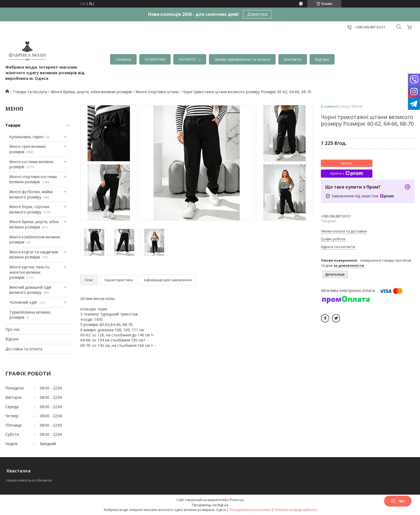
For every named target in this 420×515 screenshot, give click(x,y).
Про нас (13, 329)
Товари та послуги (30, 92)
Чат (398, 501)
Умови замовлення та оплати (242, 59)
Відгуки (322, 59)
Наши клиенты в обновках (29, 480)
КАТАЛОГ (188, 59)
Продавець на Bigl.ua (210, 505)
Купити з (346, 174)
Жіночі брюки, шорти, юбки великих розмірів (91, 92)
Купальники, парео (27, 137)
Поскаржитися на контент (250, 510)
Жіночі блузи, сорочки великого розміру (29, 209)
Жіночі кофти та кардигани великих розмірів (34, 255)
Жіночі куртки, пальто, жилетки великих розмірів (30, 272)
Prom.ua (237, 500)
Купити (347, 163)
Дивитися (257, 14)
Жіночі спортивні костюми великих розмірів (33, 179)
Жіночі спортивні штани (157, 92)
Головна (123, 59)
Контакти (293, 59)
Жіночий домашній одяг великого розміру (31, 290)
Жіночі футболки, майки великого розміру (31, 194)
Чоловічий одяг (23, 302)
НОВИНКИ (155, 59)
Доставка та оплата (24, 349)
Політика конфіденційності (295, 510)
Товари (13, 125)
